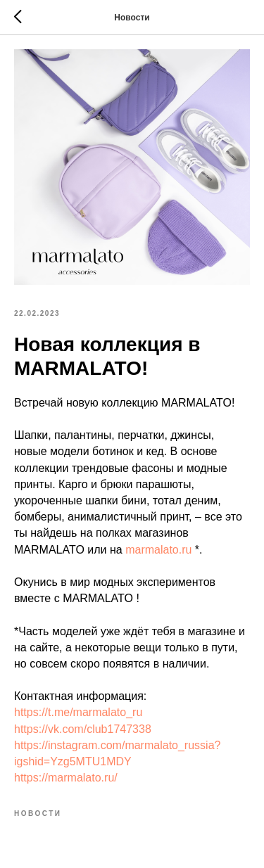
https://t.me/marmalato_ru (78, 712)
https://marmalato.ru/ (66, 778)
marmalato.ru (158, 550)
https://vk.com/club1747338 (83, 729)
